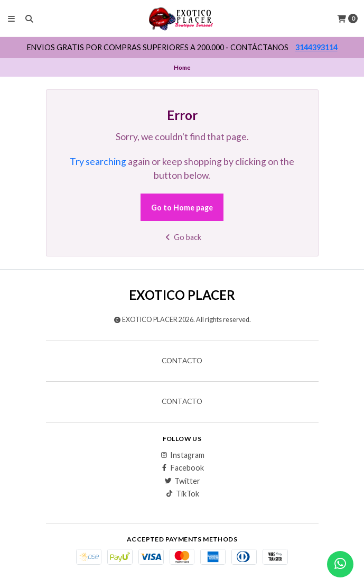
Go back (182, 237)
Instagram (182, 455)
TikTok (182, 494)
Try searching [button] (98, 162)
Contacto (182, 361)
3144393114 (316, 47)
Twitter (182, 481)
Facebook (182, 468)
